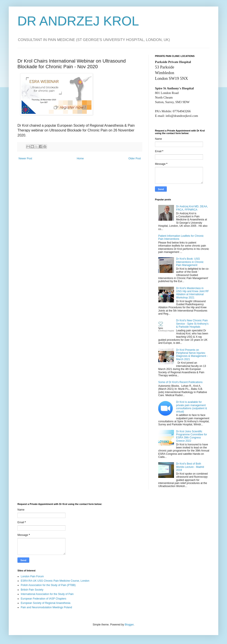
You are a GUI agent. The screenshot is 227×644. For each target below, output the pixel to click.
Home (80, 158)
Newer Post (25, 158)
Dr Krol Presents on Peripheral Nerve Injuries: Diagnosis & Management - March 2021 (192, 355)
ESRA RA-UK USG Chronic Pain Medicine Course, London (55, 581)
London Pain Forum (32, 576)
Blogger (129, 625)
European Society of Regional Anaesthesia (46, 603)
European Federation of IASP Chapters (44, 599)
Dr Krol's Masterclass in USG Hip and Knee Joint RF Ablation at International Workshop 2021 (193, 293)
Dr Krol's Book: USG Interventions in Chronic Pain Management (190, 262)
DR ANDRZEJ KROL (78, 21)
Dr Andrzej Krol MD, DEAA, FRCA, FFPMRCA (192, 208)
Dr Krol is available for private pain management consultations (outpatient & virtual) (192, 407)
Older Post (135, 158)
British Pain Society (32, 590)
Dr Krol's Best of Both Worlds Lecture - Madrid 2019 (190, 467)
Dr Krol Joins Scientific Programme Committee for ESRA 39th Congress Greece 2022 (192, 436)
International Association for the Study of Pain (47, 594)
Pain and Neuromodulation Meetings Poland (46, 607)
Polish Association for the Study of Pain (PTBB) (48, 585)
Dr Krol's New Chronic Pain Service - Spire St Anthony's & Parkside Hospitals (192, 324)
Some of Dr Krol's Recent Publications (180, 382)
